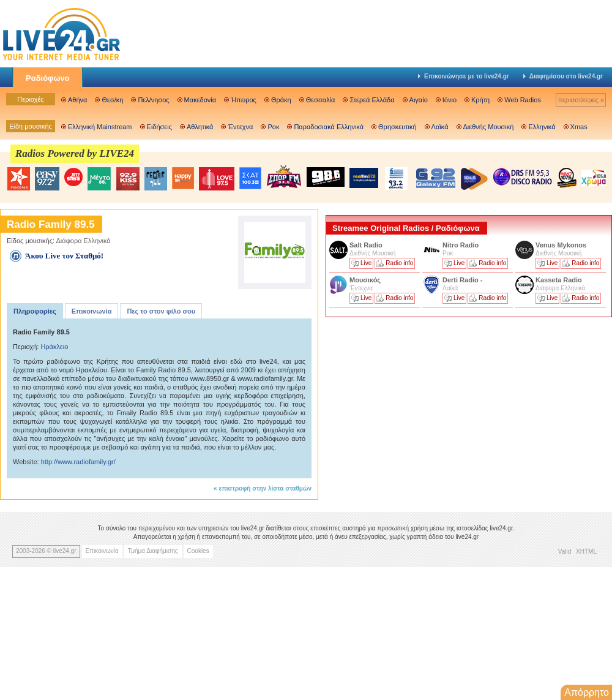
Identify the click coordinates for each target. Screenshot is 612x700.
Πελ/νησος (153, 100)
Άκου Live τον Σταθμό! (64, 256)
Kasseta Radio (560, 280)
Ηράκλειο (54, 347)
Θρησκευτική (397, 127)
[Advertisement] (417, 406)
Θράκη (281, 100)
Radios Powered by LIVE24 (75, 153)
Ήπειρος (244, 100)
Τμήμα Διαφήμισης (153, 551)
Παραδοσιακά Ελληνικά (329, 127)
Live (366, 263)
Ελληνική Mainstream (100, 127)
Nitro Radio (461, 245)
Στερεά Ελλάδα (372, 100)
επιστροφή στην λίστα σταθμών (265, 488)
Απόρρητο (587, 692)
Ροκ (273, 127)
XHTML (586, 551)
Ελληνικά (542, 127)
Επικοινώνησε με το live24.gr (464, 76)
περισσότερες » (581, 100)
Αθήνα (77, 100)
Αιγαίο (419, 100)
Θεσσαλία (321, 100)
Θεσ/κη (112, 100)
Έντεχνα (240, 127)
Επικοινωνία (92, 311)
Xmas (579, 127)
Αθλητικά (200, 127)
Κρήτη (480, 100)
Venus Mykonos (562, 245)
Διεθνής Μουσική (489, 127)
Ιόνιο (450, 100)
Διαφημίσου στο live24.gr (563, 76)
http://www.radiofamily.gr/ (78, 462)
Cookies (198, 551)
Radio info (399, 263)
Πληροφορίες (35, 311)
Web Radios (523, 100)
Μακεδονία (200, 100)
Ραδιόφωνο (48, 78)
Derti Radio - (462, 280)
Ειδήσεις (159, 127)
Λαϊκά (440, 127)
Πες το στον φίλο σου (161, 311)
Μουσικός (365, 280)
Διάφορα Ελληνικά (84, 241)
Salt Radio (367, 245)
